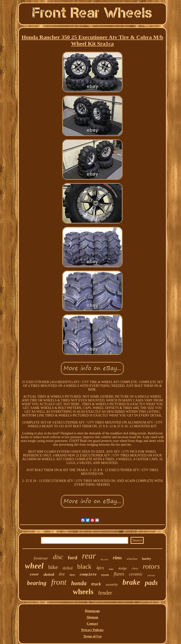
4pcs (100, 568)
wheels (83, 592)
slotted (49, 574)
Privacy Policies (92, 630)
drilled (68, 568)
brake (131, 582)
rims (117, 558)
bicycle (104, 559)
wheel (34, 566)
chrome (151, 575)
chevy (135, 568)
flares (119, 574)
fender (105, 593)
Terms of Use (92, 636)
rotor (111, 569)
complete (88, 575)
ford (73, 558)
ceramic (136, 574)
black (84, 566)
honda (79, 583)
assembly (112, 585)
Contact (92, 624)
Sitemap (92, 617)
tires (72, 575)
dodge (123, 568)
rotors (151, 566)
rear (89, 556)
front (59, 582)
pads (151, 583)
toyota (105, 575)
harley (147, 559)
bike (53, 567)
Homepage (92, 611)
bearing (37, 583)
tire (62, 574)
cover (34, 574)
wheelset (132, 559)
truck (96, 584)
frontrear (41, 558)
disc (58, 557)
